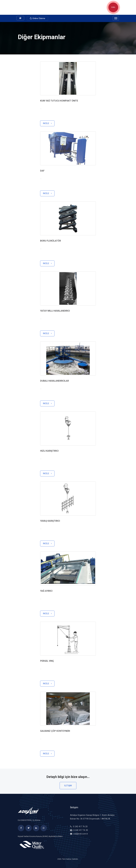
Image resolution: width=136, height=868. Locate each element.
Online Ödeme (37, 18)
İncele (47, 123)
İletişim (68, 786)
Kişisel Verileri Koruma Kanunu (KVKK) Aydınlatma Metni (40, 836)
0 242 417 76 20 (80, 827)
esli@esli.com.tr (81, 834)
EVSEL (113, 7)
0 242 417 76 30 (81, 830)
